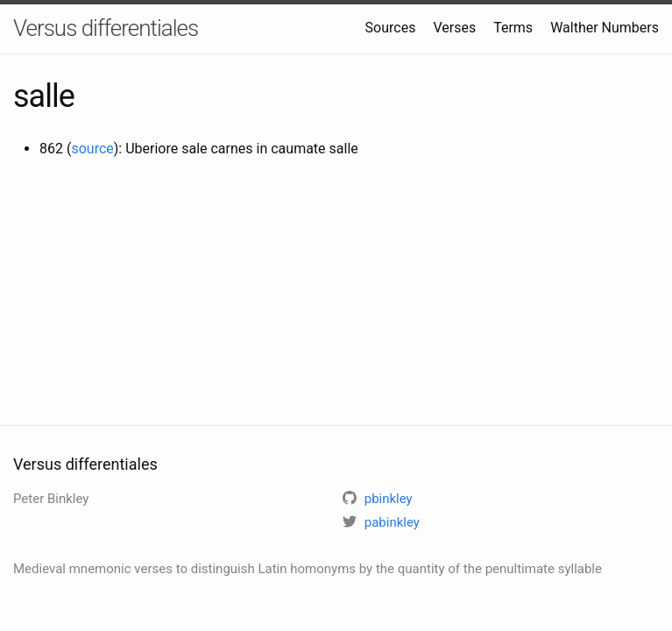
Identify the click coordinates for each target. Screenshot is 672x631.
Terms (513, 28)
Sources (391, 28)
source (92, 149)
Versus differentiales (106, 28)
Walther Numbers (605, 28)
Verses (454, 28)
